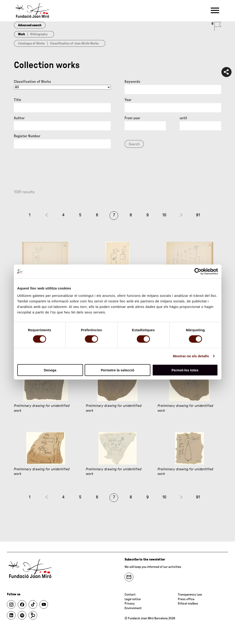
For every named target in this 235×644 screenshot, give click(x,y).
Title (17, 100)
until (183, 118)
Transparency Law (190, 595)
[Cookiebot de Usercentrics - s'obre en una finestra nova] (198, 271)
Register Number (27, 136)
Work (21, 34)
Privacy (130, 604)
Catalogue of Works (31, 44)
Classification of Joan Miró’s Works (74, 44)
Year (128, 100)
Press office (186, 599)
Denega (50, 370)
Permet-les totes (185, 370)
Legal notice (133, 599)
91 (198, 215)
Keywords (132, 82)
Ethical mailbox (188, 604)
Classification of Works (32, 82)
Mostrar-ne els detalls (191, 356)
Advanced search (30, 25)
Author (19, 118)
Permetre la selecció (117, 370)
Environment (133, 608)
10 (164, 215)
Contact (130, 595)
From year (132, 118)
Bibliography (39, 34)
